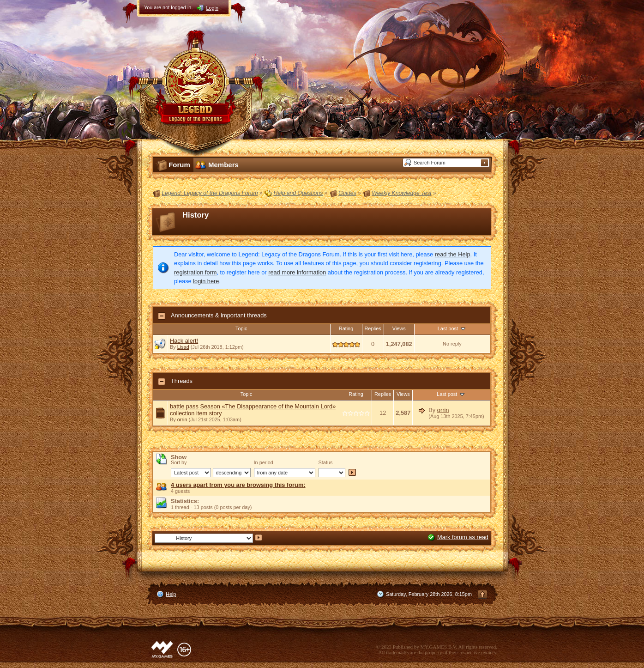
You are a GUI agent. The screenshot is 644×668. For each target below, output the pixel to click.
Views (399, 328)
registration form (195, 272)
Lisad (183, 347)
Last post (452, 328)
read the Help (453, 254)
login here (206, 281)
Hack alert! (184, 341)
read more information (297, 272)
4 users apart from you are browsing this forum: (238, 485)
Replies (373, 328)
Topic (241, 328)
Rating (346, 328)
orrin (182, 419)
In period (264, 462)
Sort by (179, 462)
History (196, 215)
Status (326, 462)
